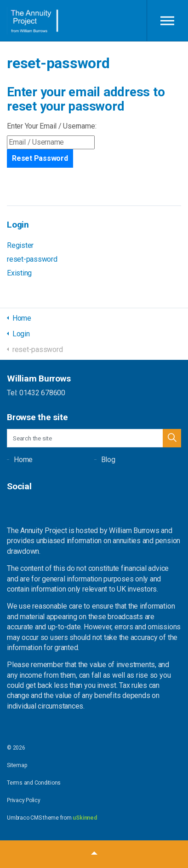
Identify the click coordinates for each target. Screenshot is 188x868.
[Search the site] (94, 438)
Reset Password (40, 158)
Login (18, 225)
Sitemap (17, 765)
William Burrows (33, 21)
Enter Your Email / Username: (51, 126)
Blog (108, 460)
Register (20, 245)
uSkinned (85, 818)
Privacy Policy (24, 800)
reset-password (32, 259)
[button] (172, 438)
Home (23, 460)
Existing (19, 273)
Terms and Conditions (34, 783)
